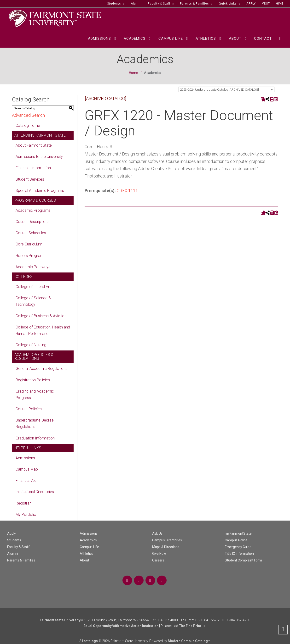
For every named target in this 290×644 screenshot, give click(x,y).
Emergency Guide (238, 547)
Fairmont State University (60, 620)
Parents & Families (21, 560)
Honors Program (30, 256)
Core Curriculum (29, 244)
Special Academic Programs (40, 191)
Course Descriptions (32, 222)
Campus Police (236, 540)
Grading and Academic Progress (35, 394)
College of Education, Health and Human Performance (43, 330)
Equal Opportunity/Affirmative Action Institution (121, 626)
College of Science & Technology (33, 301)
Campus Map (27, 469)
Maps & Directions (166, 547)
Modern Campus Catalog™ (189, 641)
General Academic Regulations (41, 369)
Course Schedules (31, 233)
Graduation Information (35, 438)
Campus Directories (167, 540)
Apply (12, 533)
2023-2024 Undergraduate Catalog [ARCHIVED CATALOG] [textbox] (219, 90)
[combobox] (226, 89)
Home (133, 73)
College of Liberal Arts (34, 287)
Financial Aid (26, 480)
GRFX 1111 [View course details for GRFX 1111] (127, 191)
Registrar (23, 503)
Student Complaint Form (243, 560)
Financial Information (33, 168)
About (84, 560)
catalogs (91, 641)
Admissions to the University (39, 157)
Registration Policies (33, 380)
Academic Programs (33, 210)
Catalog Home (28, 125)
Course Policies (29, 409)
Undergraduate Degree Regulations (35, 423)
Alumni (13, 554)
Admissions (25, 458)
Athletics (87, 554)
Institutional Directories (35, 492)
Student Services (30, 179)
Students (14, 540)
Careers (158, 560)
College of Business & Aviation (41, 316)
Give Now (159, 554)
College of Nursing (31, 345)
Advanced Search (28, 115)
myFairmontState (238, 533)
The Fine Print (190, 626)
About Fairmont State (34, 145)
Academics (88, 540)
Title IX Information (239, 554)
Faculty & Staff (18, 547)
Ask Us (157, 533)
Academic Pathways (33, 267)
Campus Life (89, 547)
